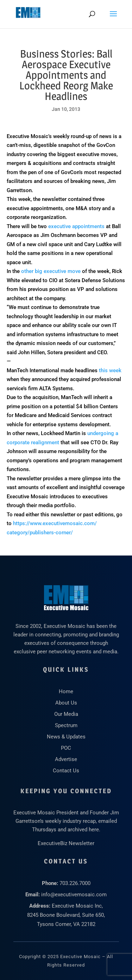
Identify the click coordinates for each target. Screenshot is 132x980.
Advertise (66, 759)
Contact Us (66, 771)
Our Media (66, 714)
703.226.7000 (75, 883)
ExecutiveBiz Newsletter (66, 843)
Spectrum (66, 725)
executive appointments (76, 226)
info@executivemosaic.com (74, 895)
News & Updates (66, 737)
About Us (66, 703)
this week (110, 370)
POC (66, 748)
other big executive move (51, 271)
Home (66, 691)
